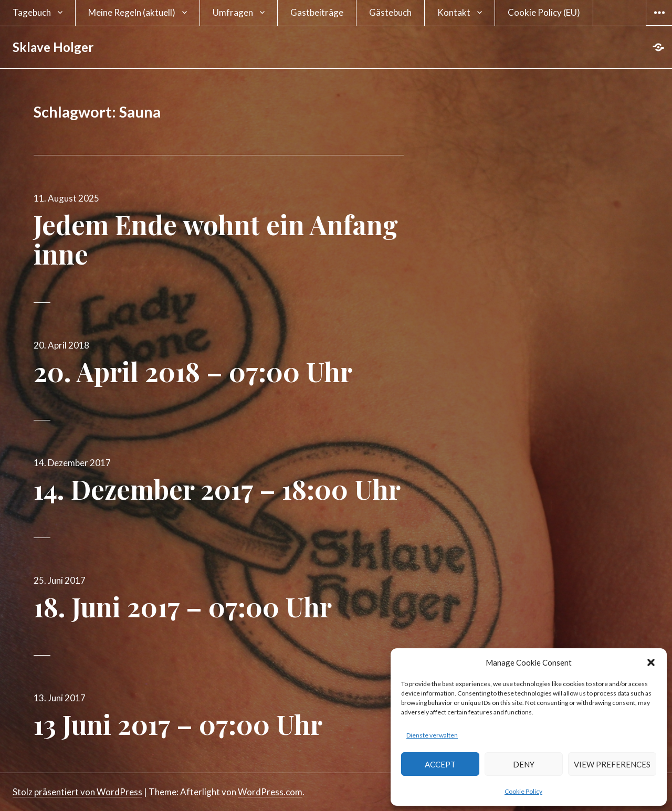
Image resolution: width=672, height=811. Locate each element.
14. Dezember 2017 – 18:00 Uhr (217, 489)
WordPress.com (270, 792)
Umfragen (233, 12)
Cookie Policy (523, 791)
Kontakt (454, 12)
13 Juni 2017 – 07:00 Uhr (178, 724)
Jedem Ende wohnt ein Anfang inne (216, 239)
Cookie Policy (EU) (544, 12)
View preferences (612, 764)
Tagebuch (32, 12)
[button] (651, 662)
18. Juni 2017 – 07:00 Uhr (183, 607)
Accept (440, 764)
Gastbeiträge (317, 12)
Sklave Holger (53, 47)
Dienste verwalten (432, 735)
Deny (524, 764)
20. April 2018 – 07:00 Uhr (193, 371)
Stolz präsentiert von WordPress (77, 792)
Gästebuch (390, 12)
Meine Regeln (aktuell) (132, 12)
